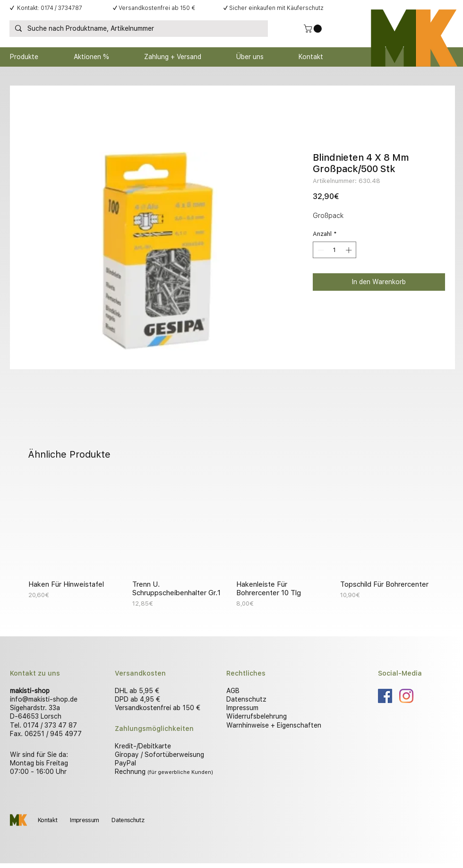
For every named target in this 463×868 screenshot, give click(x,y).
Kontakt (47, 820)
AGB (233, 691)
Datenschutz (246, 699)
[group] (231, 543)
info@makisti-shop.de (44, 699)
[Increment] (350, 250)
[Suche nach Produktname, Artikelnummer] (138, 29)
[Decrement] (320, 250)
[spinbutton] (335, 250)
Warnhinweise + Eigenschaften (274, 725)
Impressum (242, 708)
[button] (314, 29)
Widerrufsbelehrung (257, 716)
